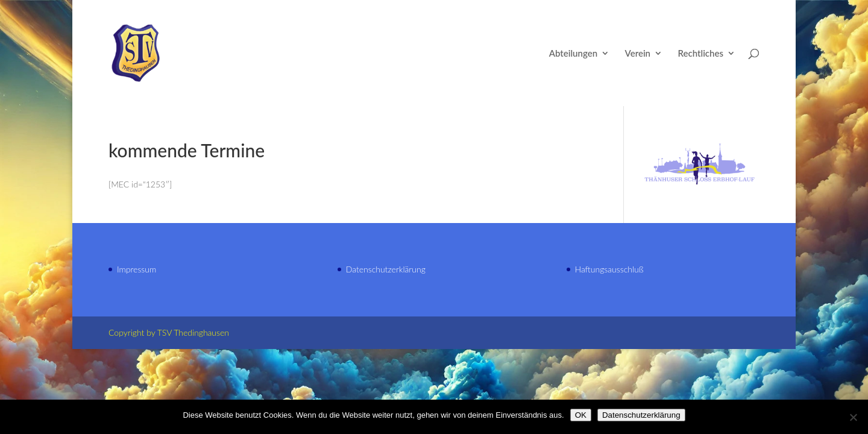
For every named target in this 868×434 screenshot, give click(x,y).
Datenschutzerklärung (386, 269)
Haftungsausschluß (609, 269)
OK (581, 415)
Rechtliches (701, 54)
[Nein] (853, 417)
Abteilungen (573, 54)
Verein (638, 54)
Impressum (137, 269)
